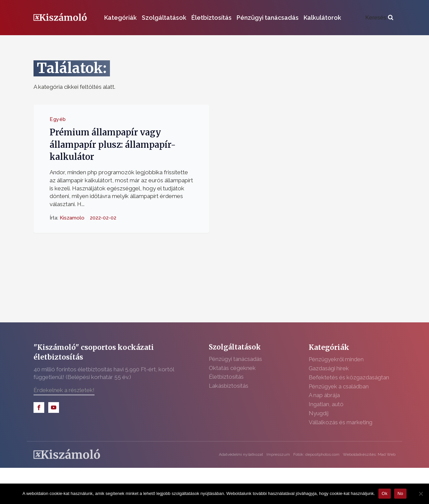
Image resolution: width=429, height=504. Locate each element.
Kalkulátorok (322, 18)
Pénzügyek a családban (339, 386)
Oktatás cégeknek (232, 368)
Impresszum (278, 454)
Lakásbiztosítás (229, 386)
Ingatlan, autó (326, 404)
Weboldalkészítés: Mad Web (369, 454)
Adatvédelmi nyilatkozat (241, 454)
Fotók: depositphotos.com (316, 454)
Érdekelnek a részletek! (64, 390)
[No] (421, 494)
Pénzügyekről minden (336, 359)
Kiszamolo (72, 218)
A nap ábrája (324, 395)
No (400, 493)
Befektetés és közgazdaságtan (349, 377)
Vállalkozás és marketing (341, 422)
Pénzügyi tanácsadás (268, 18)
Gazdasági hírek (329, 368)
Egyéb (58, 119)
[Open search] (379, 18)
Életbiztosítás (211, 18)
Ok (385, 493)
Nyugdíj (319, 413)
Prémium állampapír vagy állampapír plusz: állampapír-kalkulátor (113, 145)
